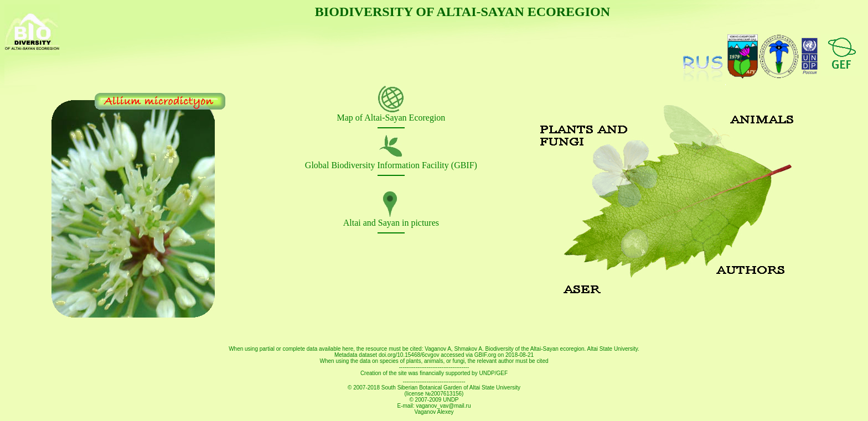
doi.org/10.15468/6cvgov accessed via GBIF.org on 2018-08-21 (456, 355)
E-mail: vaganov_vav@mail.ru (434, 406)
